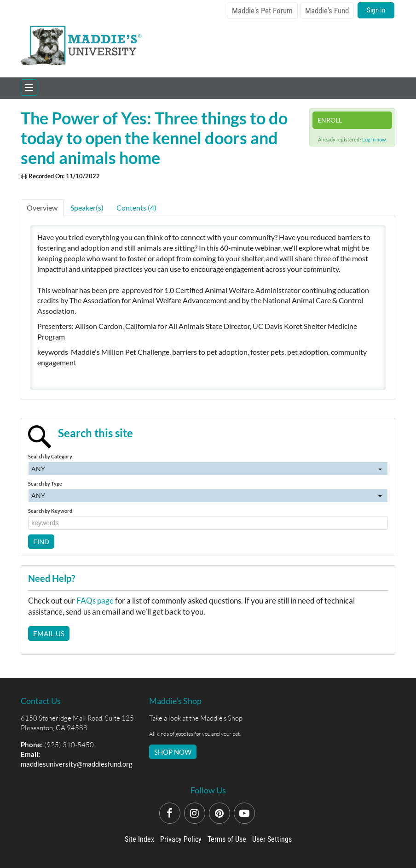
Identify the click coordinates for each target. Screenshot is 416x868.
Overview (42, 208)
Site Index (139, 839)
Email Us (49, 633)
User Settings (272, 839)
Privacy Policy (181, 839)
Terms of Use (227, 839)
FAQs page (95, 601)
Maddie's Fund (327, 11)
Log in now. (374, 139)
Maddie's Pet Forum (262, 11)
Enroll (330, 120)
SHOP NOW (173, 752)
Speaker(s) (87, 208)
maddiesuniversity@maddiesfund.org (77, 764)
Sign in (376, 10)
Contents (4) (136, 208)
